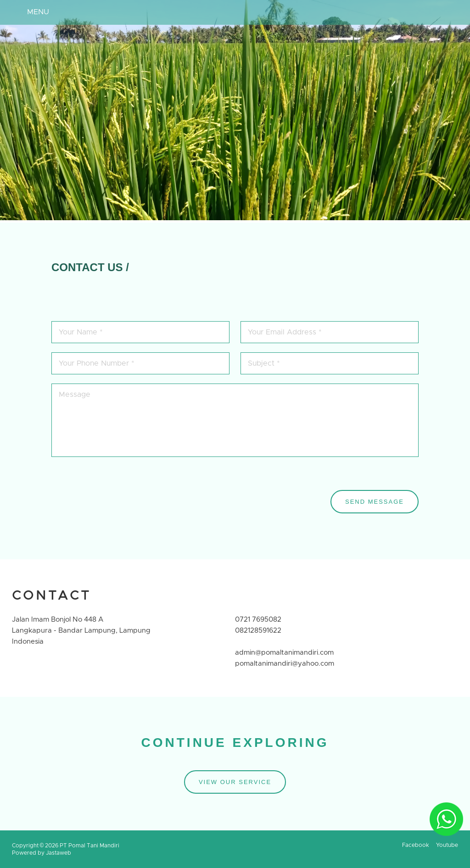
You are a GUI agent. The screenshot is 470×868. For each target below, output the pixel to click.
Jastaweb (59, 853)
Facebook (416, 845)
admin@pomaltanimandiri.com (284, 653)
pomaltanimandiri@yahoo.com (285, 664)
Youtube (447, 845)
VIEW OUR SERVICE (235, 782)
